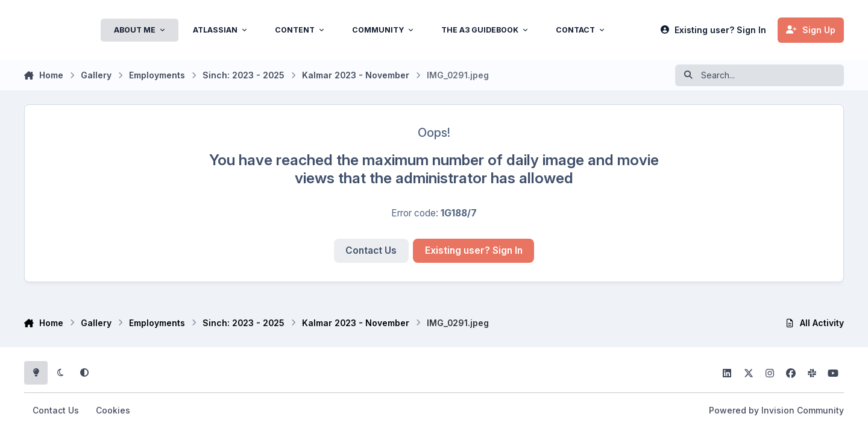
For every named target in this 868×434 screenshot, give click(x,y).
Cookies (113, 410)
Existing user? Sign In (474, 250)
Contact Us (371, 250)
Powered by (776, 410)
